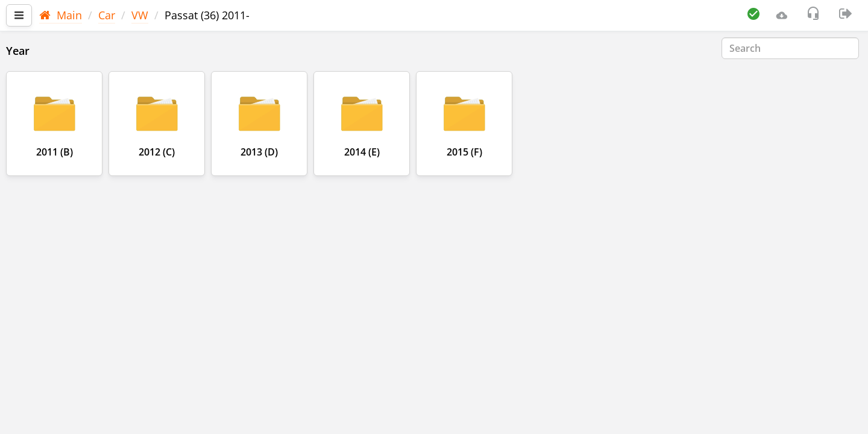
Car (107, 15)
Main (61, 15)
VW (140, 15)
